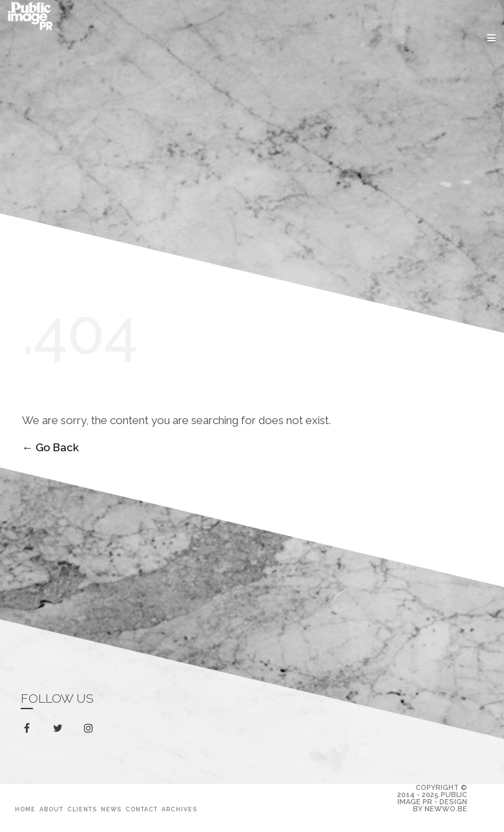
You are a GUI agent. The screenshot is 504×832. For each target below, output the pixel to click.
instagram (91, 729)
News (111, 809)
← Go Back (50, 448)
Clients (82, 809)
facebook (29, 729)
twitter (60, 731)
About (51, 809)
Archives (179, 809)
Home (25, 809)
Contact (142, 809)
